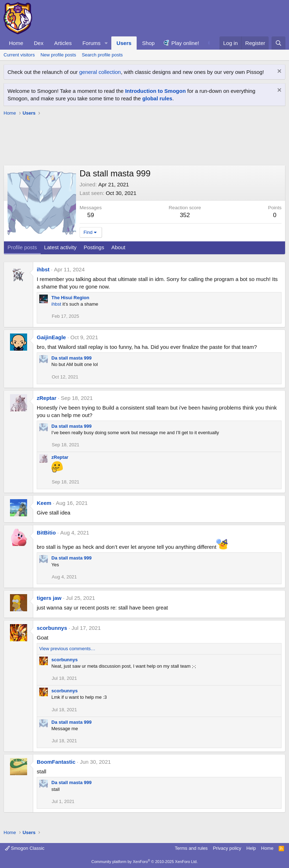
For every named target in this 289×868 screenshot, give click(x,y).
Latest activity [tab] (60, 247)
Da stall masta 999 (72, 358)
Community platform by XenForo (144, 862)
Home (16, 43)
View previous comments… (67, 649)
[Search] (278, 43)
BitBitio (46, 533)
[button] (106, 43)
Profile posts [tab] (22, 247)
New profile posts (58, 55)
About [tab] (118, 247)
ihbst (43, 269)
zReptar (47, 398)
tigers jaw (49, 598)
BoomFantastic (56, 762)
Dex (39, 43)
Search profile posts (102, 55)
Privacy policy (227, 848)
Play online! (185, 43)
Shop (148, 43)
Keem (44, 503)
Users (124, 43)
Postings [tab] (94, 247)
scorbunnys (52, 628)
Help (251, 848)
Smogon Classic (25, 848)
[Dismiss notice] (278, 72)
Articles (63, 43)
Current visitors (19, 55)
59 (91, 215)
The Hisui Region (70, 298)
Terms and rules (191, 848)
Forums (92, 43)
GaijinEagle (51, 337)
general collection (100, 72)
